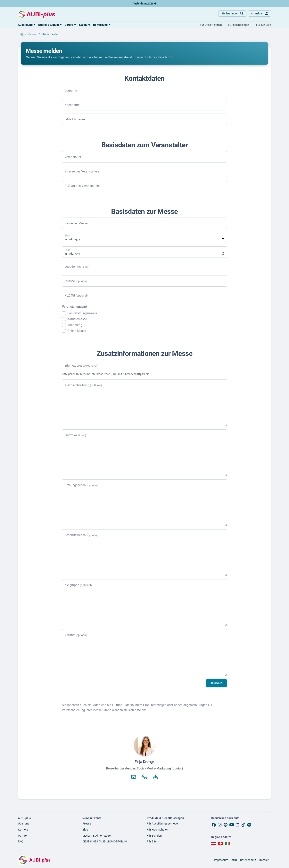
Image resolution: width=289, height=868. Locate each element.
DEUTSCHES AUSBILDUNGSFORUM (105, 841)
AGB (234, 860)
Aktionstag (75, 325)
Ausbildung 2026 (144, 4)
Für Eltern (153, 841)
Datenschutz (248, 860)
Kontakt (264, 860)
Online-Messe (77, 331)
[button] (27, 25)
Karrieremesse (77, 319)
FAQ (21, 841)
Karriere (23, 830)
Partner (23, 836)
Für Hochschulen (158, 830)
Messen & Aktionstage (96, 836)
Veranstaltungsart (74, 307)
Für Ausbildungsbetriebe (162, 824)
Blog (85, 830)
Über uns (24, 824)
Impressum (221, 860)
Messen (32, 34)
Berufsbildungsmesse (82, 313)
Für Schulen (154, 836)
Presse (87, 824)
